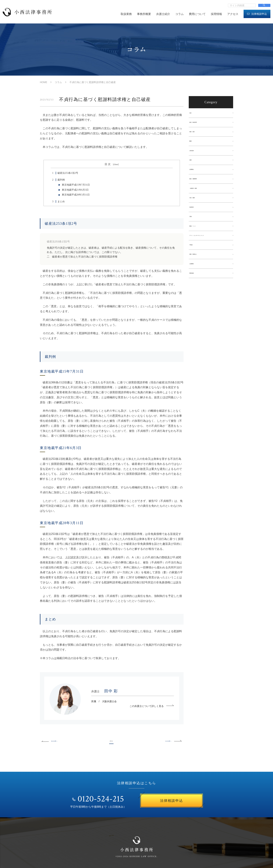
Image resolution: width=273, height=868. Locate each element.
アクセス (233, 14)
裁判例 (58, 180)
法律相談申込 (257, 14)
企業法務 (195, 155)
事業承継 (195, 290)
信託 (193, 113)
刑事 (193, 165)
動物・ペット (198, 238)
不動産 (194, 259)
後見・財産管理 (199, 124)
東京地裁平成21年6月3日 (75, 190)
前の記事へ (54, 741)
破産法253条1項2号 (64, 173)
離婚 (193, 145)
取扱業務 (126, 14)
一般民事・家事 (199, 197)
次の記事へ (170, 741)
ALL (111, 741)
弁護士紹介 (163, 14)
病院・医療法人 (199, 269)
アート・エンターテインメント (208, 248)
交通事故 (195, 176)
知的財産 (195, 217)
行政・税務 (197, 207)
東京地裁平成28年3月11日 (76, 195)
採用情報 (216, 14)
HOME (44, 82)
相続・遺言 (197, 134)
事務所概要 (144, 14)
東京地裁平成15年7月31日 (76, 185)
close (116, 164)
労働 (193, 228)
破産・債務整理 (199, 186)
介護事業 (195, 280)
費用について (197, 14)
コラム (180, 14)
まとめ (58, 201)
